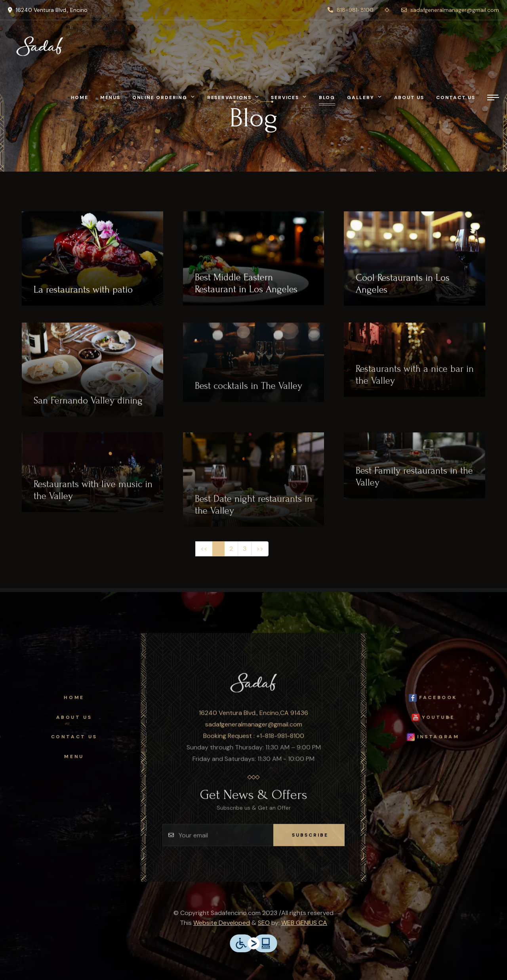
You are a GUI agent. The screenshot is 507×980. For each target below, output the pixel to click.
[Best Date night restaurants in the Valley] (254, 486)
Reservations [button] (229, 97)
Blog (327, 97)
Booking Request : (230, 742)
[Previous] (204, 549)
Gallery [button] (361, 97)
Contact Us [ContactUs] (456, 97)
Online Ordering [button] (160, 97)
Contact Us (68, 737)
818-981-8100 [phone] (351, 10)
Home (80, 97)
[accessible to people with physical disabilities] (253, 943)
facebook (439, 698)
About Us (68, 717)
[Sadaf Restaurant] (40, 46)
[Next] (260, 549)
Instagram (439, 737)
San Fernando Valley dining (88, 407)
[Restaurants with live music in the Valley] (92, 479)
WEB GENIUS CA (304, 923)
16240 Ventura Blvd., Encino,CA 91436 (253, 719)
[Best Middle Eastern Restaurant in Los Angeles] (254, 261)
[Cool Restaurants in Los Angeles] (415, 262)
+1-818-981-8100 (280, 742)
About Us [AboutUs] (409, 97)
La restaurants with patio (83, 293)
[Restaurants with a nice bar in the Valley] (415, 366)
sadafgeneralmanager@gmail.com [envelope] (450, 10)
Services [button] (285, 97)
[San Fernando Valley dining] (92, 376)
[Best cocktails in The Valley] (254, 369)
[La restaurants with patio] (92, 262)
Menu (68, 756)
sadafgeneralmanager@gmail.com (254, 731)
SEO (264, 923)
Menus (110, 97)
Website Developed (222, 923)
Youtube (439, 718)
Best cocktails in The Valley (249, 392)
